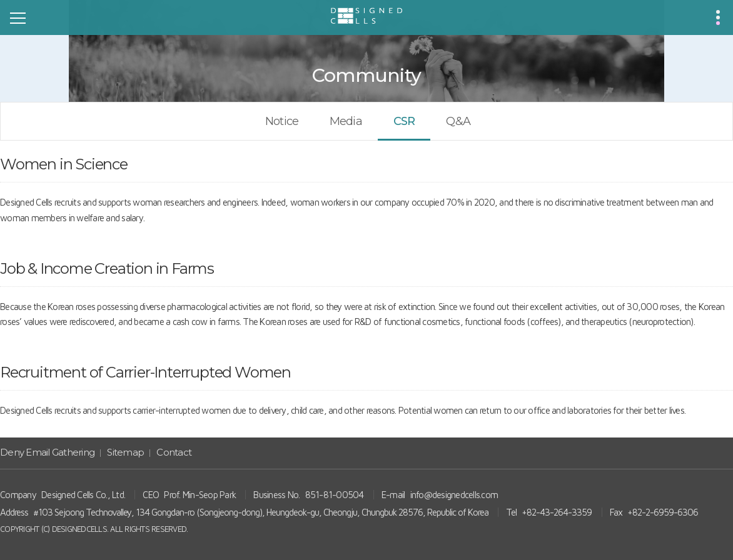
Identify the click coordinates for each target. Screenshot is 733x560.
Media (346, 121)
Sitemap (125, 452)
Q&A (458, 121)
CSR (404, 121)
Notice (282, 121)
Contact (174, 452)
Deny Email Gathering (47, 452)
